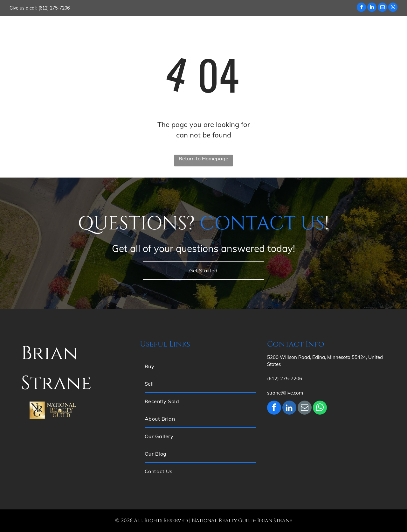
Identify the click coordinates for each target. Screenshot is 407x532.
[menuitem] (123, 28)
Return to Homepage (203, 158)
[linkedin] (372, 8)
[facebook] (361, 8)
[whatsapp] (393, 8)
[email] (382, 8)
